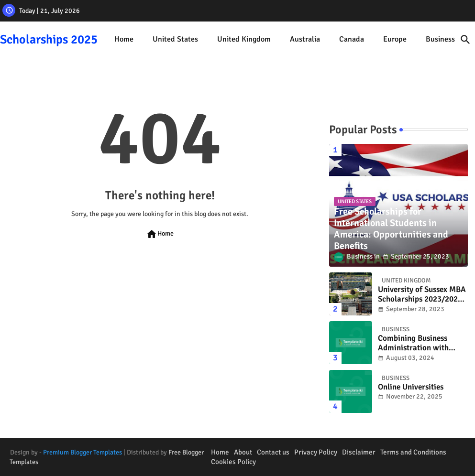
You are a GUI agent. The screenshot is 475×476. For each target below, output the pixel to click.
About (243, 452)
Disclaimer (359, 452)
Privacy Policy (316, 452)
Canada (352, 39)
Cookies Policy (233, 462)
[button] (465, 40)
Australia (305, 39)
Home (124, 39)
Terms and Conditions (413, 452)
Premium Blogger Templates (83, 452)
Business (440, 39)
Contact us (273, 452)
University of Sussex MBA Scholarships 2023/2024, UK (422, 295)
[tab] (124, 39)
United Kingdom (244, 39)
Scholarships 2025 (49, 40)
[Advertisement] (160, 355)
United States (175, 39)
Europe (395, 39)
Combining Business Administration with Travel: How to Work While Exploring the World (414, 343)
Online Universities (411, 387)
